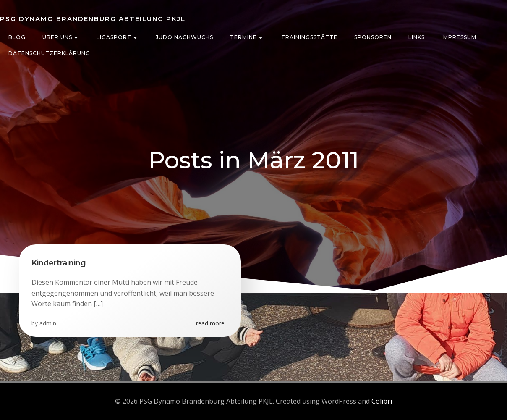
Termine (247, 37)
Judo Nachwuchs (184, 37)
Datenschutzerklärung (49, 53)
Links (417, 37)
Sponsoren (373, 37)
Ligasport (118, 37)
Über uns (61, 37)
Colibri (382, 401)
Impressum (459, 37)
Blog (17, 37)
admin (48, 323)
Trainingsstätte (309, 37)
